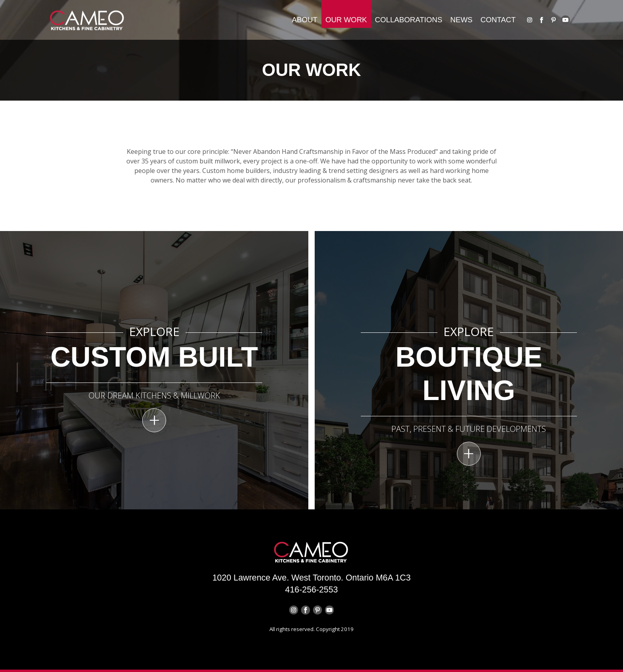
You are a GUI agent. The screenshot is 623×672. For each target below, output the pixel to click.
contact (498, 20)
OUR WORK (346, 20)
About (305, 20)
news (461, 20)
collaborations (409, 20)
